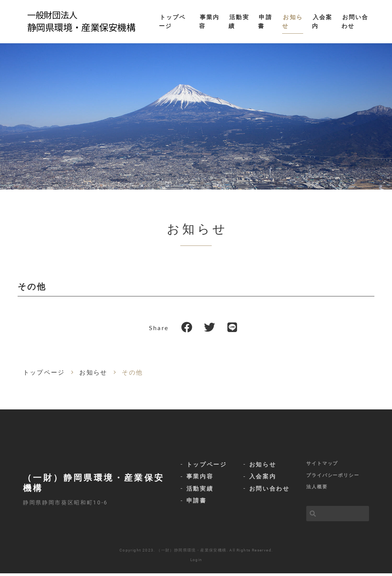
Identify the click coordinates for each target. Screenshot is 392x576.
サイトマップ (322, 466)
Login (196, 562)
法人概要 (317, 489)
